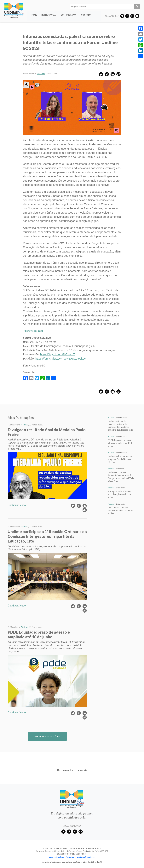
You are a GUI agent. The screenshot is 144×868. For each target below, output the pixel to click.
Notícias (41, 73)
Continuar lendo (17, 505)
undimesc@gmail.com (86, 857)
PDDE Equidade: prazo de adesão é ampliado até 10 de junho (120, 443)
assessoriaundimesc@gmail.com (62, 857)
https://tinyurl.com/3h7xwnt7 (57, 354)
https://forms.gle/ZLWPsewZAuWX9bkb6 (61, 359)
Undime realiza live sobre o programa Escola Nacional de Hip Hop (121, 459)
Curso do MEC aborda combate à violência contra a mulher (121, 510)
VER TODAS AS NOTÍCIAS (47, 736)
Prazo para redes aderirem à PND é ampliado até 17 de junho (120, 494)
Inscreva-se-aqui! (34, 331)
